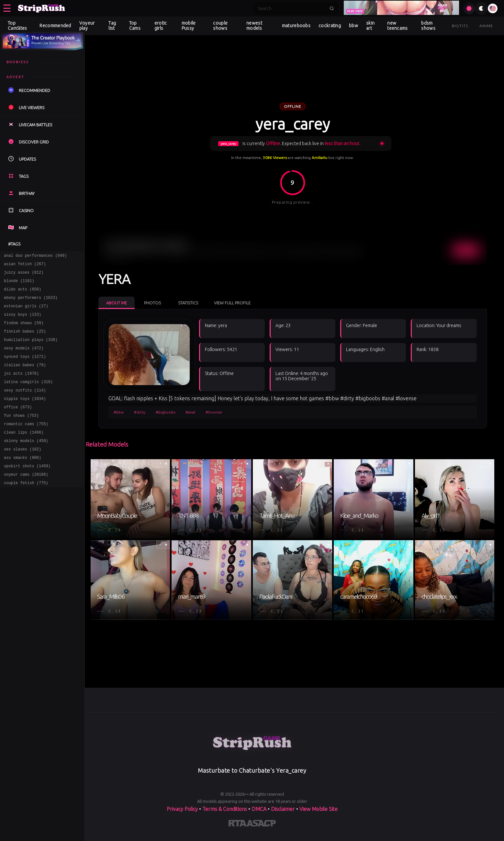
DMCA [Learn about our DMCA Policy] (259, 809)
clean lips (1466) (24, 454)
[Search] (292, 8)
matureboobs (296, 26)
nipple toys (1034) (25, 416)
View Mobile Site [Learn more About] (319, 809)
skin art (370, 26)
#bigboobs (165, 412)
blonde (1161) (19, 284)
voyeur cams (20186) (26, 500)
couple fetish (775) (26, 510)
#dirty (140, 412)
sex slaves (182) (22, 472)
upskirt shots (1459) (27, 491)
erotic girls (161, 26)
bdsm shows (428, 26)
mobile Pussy (189, 26)
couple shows (220, 26)
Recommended (55, 26)
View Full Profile (232, 303)
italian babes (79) (25, 378)
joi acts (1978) (21, 388)
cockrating (330, 26)
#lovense (214, 412)
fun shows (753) (21, 435)
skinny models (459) (26, 463)
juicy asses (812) (24, 275)
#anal (190, 412)
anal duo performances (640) (35, 256)
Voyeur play (87, 26)
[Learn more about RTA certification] (238, 824)
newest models (254, 26)
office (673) (18, 425)
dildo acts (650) (22, 294)
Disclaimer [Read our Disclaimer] (283, 809)
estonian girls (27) (26, 313)
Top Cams (135, 26)
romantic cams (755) (26, 444)
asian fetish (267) (25, 266)
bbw (353, 26)
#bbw (119, 412)
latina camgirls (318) (28, 397)
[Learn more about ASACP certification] (261, 824)
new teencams (397, 26)
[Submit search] (332, 8)
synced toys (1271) (25, 369)
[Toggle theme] (481, 8)
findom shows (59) (24, 331)
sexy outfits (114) (25, 407)
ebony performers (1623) (31, 303)
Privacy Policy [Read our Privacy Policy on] (182, 809)
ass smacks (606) (22, 482)
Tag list (112, 26)
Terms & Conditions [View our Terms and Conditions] (225, 809)
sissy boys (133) (22, 322)
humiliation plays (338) (31, 350)
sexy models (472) (24, 360)
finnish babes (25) (25, 341)
